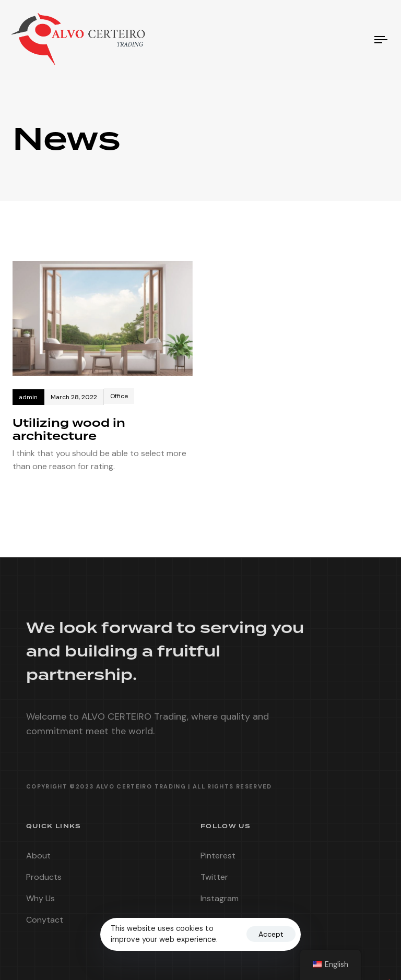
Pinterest (218, 860)
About (38, 860)
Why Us (40, 903)
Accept (271, 934)
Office (119, 396)
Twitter (214, 881)
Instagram (220, 903)
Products (44, 881)
